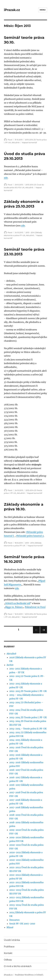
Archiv (10, 665)
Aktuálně (16, 142)
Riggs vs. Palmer (14, 607)
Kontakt (8, 953)
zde (6, 178)
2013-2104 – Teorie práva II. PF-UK (28, 729)
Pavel (10, 140)
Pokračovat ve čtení (35, 607)
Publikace (9, 947)
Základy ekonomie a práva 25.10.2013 (24, 204)
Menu (43, 10)
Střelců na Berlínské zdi (18, 603)
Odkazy (8, 960)
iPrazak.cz (12, 10)
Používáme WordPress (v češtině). (29, 975)
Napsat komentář (29, 142)
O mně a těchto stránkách (18, 966)
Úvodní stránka (12, 940)
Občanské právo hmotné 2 (30, 536)
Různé (10, 927)
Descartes (14, 920)
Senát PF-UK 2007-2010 (22, 924)
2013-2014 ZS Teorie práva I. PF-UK (28, 717)
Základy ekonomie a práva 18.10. (24, 507)
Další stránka (43, 633)
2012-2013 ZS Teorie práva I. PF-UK (28, 691)
